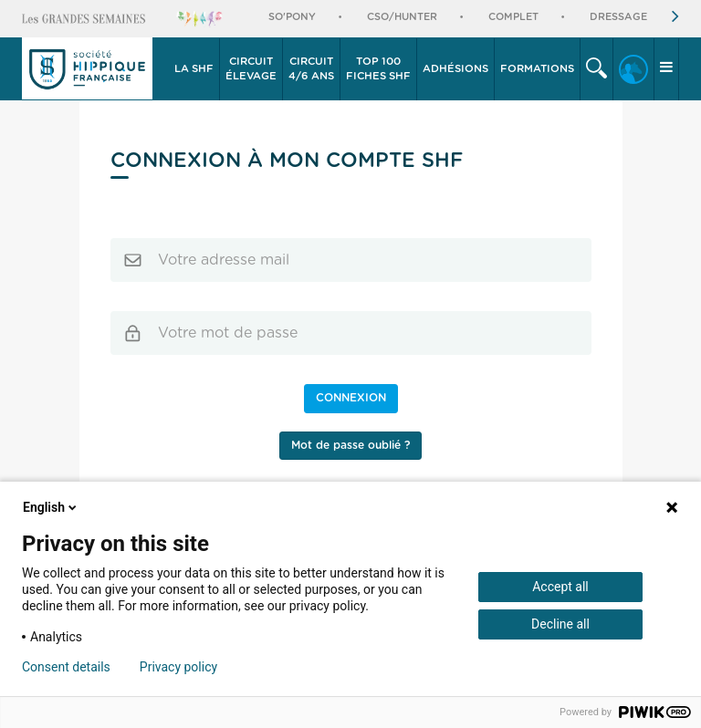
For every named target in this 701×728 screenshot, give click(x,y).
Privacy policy (178, 667)
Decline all (560, 624)
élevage (251, 68)
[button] (194, 69)
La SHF (194, 69)
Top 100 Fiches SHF (378, 69)
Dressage (618, 17)
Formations (537, 69)
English (51, 507)
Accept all (560, 587)
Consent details (66, 667)
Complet (513, 17)
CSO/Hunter (402, 17)
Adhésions (455, 69)
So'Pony (292, 17)
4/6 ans (311, 68)
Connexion (351, 398)
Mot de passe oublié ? (350, 445)
